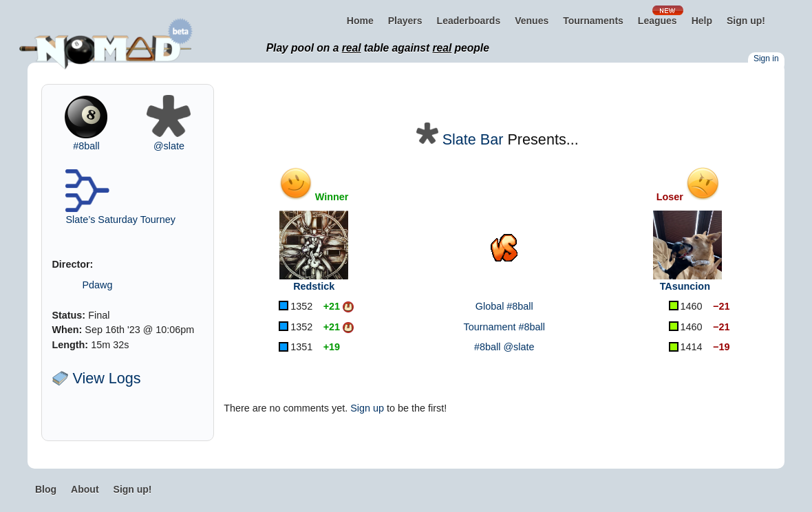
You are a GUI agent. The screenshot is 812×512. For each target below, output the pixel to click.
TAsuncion (685, 286)
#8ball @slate (504, 347)
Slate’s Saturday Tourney (120, 220)
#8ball (86, 146)
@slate (169, 146)
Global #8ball (504, 306)
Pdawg (97, 285)
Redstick (314, 286)
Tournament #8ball (504, 327)
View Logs (96, 378)
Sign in (766, 58)
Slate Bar (473, 139)
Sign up (367, 408)
